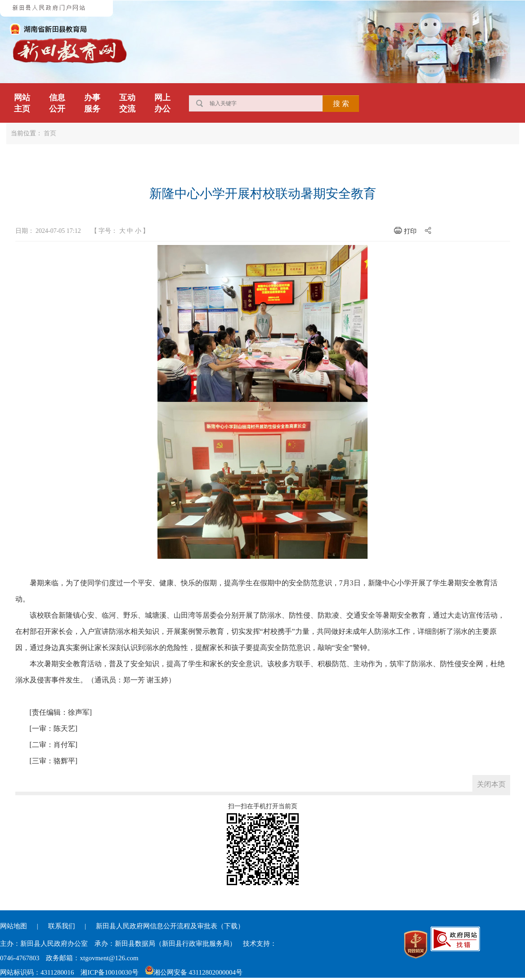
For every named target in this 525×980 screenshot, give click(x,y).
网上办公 (162, 103)
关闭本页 (491, 784)
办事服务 (92, 103)
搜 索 (341, 104)
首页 (50, 133)
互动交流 (127, 103)
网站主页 (22, 103)
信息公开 (57, 103)
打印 (410, 231)
